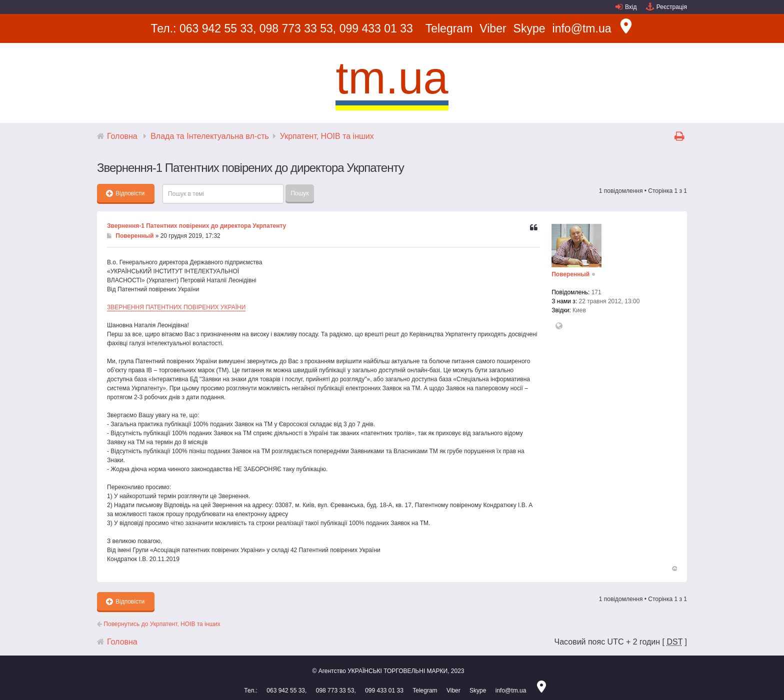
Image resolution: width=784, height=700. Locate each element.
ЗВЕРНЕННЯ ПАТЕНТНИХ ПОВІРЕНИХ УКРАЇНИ (176, 307)
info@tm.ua (582, 28)
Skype (529, 28)
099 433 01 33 (376, 28)
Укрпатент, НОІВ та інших (327, 136)
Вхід (631, 7)
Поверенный (134, 236)
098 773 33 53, (298, 28)
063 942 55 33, (218, 28)
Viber (493, 28)
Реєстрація (672, 7)
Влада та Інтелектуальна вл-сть (210, 136)
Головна (122, 136)
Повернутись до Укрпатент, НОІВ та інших (159, 624)
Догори (674, 569)
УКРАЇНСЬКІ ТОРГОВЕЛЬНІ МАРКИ (397, 671)
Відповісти (125, 193)
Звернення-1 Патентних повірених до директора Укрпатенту (196, 226)
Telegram (449, 28)
